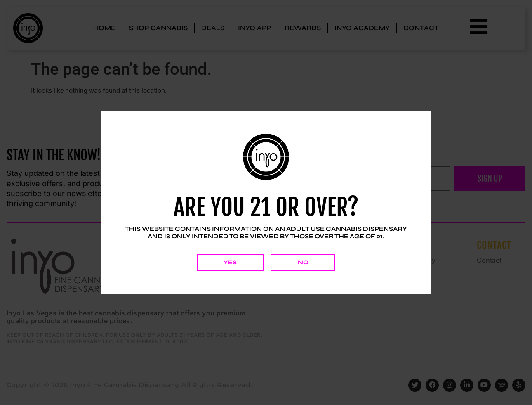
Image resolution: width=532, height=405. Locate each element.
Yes (230, 262)
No (303, 262)
